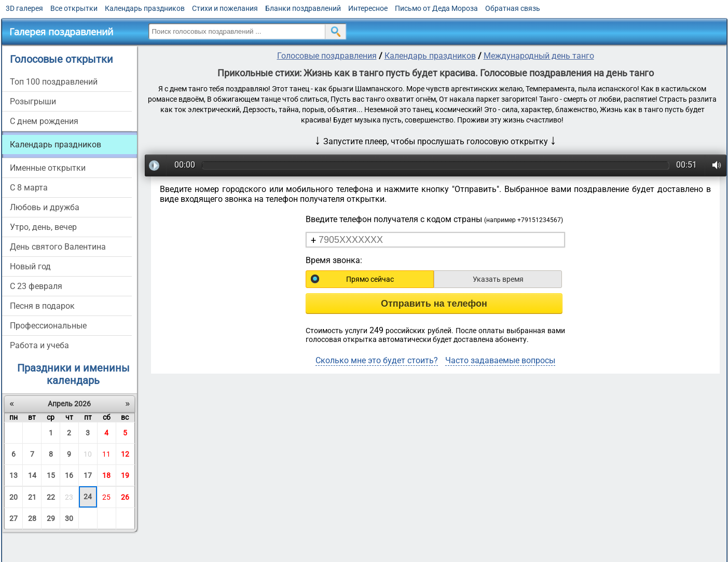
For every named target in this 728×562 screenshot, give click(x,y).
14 (32, 475)
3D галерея (24, 8)
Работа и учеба (39, 345)
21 (32, 497)
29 (51, 518)
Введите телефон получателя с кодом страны (434, 219)
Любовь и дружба (45, 207)
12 (125, 454)
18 (106, 475)
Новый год (30, 266)
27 (13, 518)
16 (69, 475)
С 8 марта (29, 188)
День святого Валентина (58, 247)
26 (125, 497)
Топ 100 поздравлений (54, 82)
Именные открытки (48, 168)
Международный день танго (539, 56)
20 (13, 497)
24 (88, 497)
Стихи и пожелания (225, 8)
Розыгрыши (33, 101)
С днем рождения (44, 121)
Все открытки (74, 8)
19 (125, 475)
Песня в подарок (42, 306)
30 (69, 518)
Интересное (368, 8)
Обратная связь (513, 8)
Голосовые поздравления (327, 56)
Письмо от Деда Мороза (436, 8)
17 (88, 475)
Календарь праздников (145, 8)
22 (51, 497)
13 (13, 475)
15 (51, 475)
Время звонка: (334, 260)
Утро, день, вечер (43, 227)
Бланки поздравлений (303, 8)
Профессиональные (48, 326)
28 (32, 518)
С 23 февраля (36, 286)
